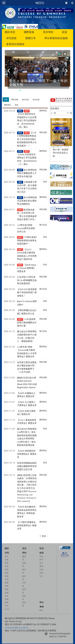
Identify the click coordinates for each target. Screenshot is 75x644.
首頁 (24, 11)
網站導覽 (40, 11)
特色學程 (8, 98)
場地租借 (67, 11)
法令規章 (58, 11)
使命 (7, 590)
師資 (65, 32)
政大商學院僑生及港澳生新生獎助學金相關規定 (27, 231)
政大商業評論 (41, 596)
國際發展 (29, 32)
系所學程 (48, 32)
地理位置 (49, 11)
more (7, 639)
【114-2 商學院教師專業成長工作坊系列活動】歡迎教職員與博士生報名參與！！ (27, 169)
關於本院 (10, 32)
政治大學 (31, 11)
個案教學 (44, 98)
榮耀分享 (30, 38)
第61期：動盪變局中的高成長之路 (61, 183)
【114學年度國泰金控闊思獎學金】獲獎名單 (27, 555)
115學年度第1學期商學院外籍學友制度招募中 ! (27, 270)
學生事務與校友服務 (56, 38)
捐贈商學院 (45, 113)
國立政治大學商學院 (40, 3)
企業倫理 (8, 113)
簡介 (7, 586)
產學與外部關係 (15, 44)
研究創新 (11, 38)
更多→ (45, 566)
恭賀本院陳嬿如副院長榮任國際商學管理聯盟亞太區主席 (27, 496)
